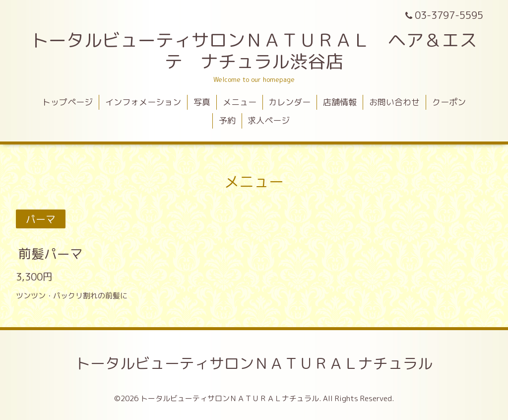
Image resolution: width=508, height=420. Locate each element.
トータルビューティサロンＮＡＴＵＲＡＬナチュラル (254, 363)
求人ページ (269, 120)
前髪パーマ (51, 253)
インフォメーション (143, 102)
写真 (202, 102)
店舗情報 (340, 102)
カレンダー (289, 102)
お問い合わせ (394, 102)
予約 (227, 120)
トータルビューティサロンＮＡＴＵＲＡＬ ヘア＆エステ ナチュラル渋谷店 (254, 51)
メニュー (240, 102)
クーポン (449, 102)
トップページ (67, 102)
